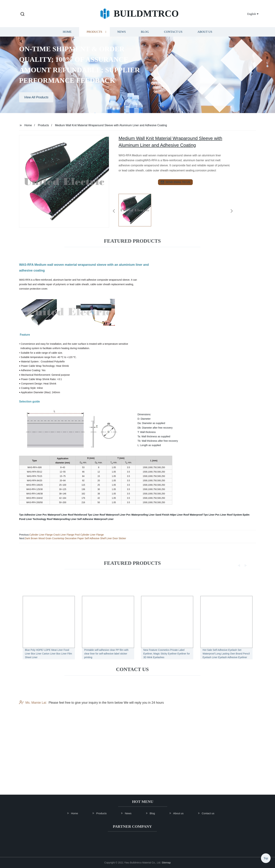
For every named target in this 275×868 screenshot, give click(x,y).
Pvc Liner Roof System (229, 515)
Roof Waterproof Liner (113, 515)
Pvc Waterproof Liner (55, 515)
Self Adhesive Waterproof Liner (95, 519)
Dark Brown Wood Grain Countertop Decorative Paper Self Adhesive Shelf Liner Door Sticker (76, 538)
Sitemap (166, 863)
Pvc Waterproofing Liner (140, 515)
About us (205, 34)
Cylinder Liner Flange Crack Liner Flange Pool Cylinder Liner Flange (66, 535)
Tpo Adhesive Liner (30, 515)
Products (94, 34)
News (122, 34)
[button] (22, 14)
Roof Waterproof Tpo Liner (199, 515)
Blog (145, 34)
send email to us (175, 182)
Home (67, 34)
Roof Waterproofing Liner (62, 519)
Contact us (173, 34)
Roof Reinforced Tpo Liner (83, 515)
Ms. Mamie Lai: (33, 726)
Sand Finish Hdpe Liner (169, 515)
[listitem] (137, 210)
